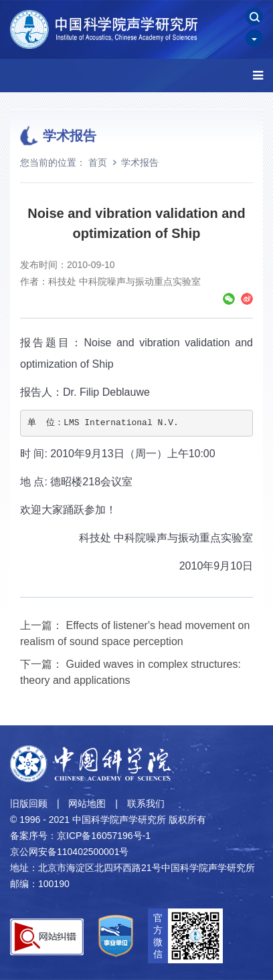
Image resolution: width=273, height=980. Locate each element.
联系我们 (146, 804)
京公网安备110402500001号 (69, 852)
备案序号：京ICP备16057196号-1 (80, 836)
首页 (98, 162)
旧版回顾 (29, 804)
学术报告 (140, 162)
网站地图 (87, 804)
